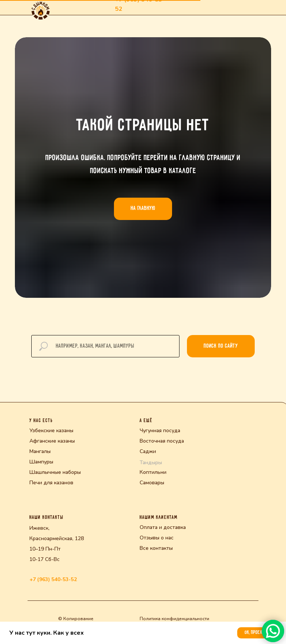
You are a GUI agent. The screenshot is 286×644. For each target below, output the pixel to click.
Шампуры (41, 462)
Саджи (148, 451)
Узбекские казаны (51, 431)
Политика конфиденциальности (174, 619)
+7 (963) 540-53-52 (53, 579)
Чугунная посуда (160, 431)
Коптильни (153, 472)
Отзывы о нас (157, 538)
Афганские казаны (52, 441)
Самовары (152, 483)
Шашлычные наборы (55, 472)
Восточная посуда (162, 441)
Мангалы (40, 451)
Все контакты (156, 548)
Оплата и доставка (163, 527)
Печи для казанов (51, 483)
